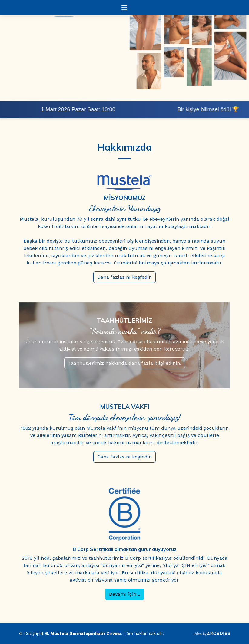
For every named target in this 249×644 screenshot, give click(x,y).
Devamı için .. (132, 594)
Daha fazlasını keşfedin (131, 277)
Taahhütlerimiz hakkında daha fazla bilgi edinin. (132, 363)
